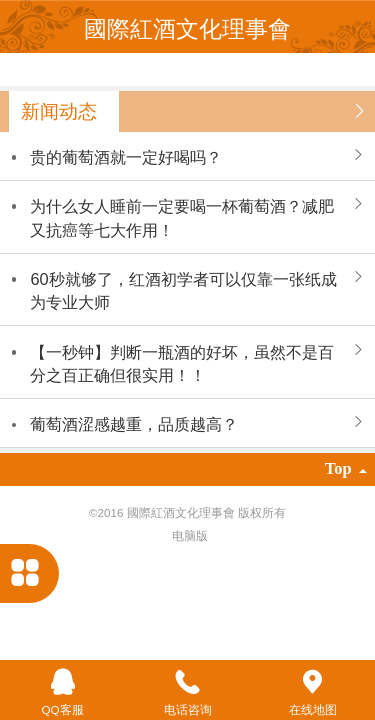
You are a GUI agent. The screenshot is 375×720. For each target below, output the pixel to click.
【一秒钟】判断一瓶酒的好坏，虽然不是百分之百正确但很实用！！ (182, 363)
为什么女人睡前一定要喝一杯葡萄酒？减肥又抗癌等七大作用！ (182, 217)
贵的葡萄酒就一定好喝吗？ (126, 157)
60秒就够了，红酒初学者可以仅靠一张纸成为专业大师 (183, 290)
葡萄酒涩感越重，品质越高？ (134, 424)
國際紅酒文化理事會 (187, 29)
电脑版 (190, 535)
